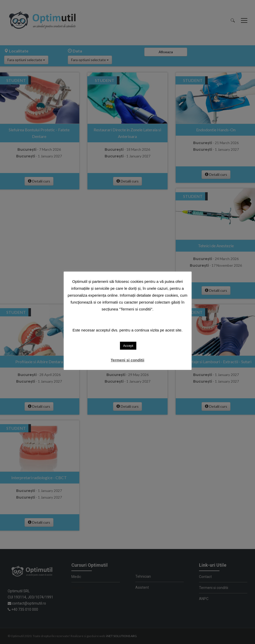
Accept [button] (128, 346)
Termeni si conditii (128, 360)
